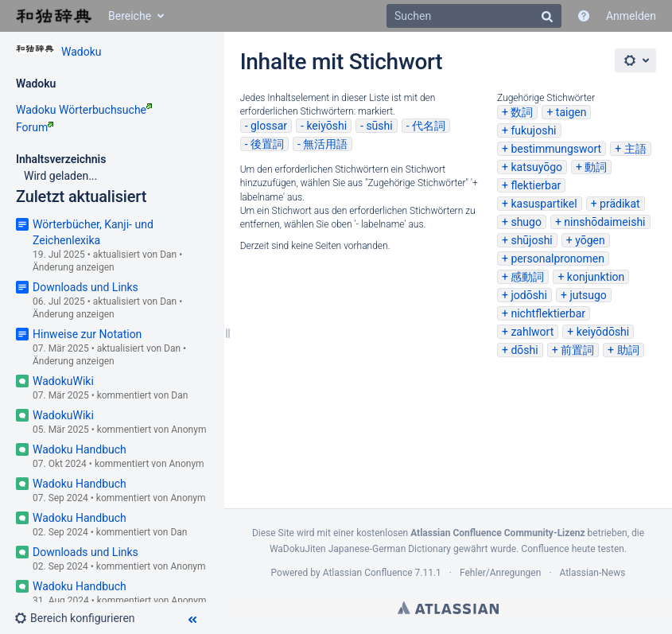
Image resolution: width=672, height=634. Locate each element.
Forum (35, 127)
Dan (168, 255)
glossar (269, 126)
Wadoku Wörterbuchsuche (84, 110)
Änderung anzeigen (74, 267)
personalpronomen (557, 259)
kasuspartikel (544, 204)
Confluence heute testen (573, 549)
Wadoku (82, 52)
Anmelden (631, 16)
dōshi (524, 350)
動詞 (596, 167)
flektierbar (536, 185)
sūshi (379, 126)
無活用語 (325, 144)
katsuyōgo (536, 167)
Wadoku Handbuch (80, 449)
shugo (526, 222)
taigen (571, 112)
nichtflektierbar (548, 313)
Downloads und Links (85, 287)
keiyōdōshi (603, 332)
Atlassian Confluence (368, 573)
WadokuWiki (63, 381)
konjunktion (596, 277)
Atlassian (448, 608)
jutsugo (588, 295)
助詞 (628, 350)
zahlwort (532, 332)
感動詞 (527, 277)
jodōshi (529, 295)
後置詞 (267, 144)
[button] (81, 618)
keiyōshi (326, 126)
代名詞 (429, 126)
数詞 (522, 112)
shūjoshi (531, 240)
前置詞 (577, 350)
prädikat (620, 204)
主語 (635, 149)
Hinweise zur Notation (87, 334)
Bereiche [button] (130, 16)
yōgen (590, 240)
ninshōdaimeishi (604, 222)
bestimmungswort (556, 149)
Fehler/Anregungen (500, 573)
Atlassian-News (592, 573)
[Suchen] (474, 16)
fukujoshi (533, 130)
